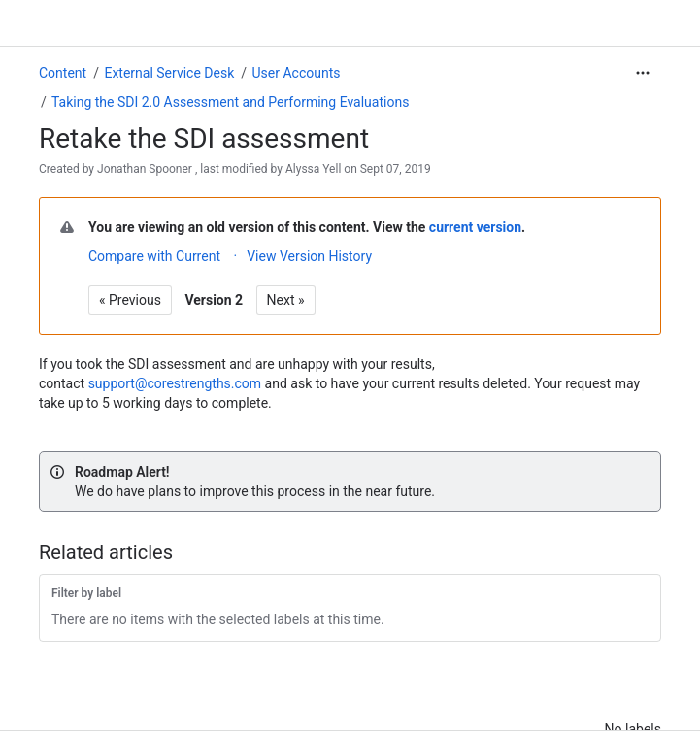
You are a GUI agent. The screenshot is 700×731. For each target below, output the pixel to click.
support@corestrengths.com (175, 383)
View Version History (309, 256)
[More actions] (643, 73)
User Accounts (297, 73)
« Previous (130, 300)
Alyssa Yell (313, 169)
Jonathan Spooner (145, 169)
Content (63, 73)
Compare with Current (154, 256)
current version (475, 227)
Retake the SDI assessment (204, 138)
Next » (286, 300)
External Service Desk (169, 73)
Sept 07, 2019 (396, 169)
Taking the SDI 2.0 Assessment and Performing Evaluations (230, 102)
